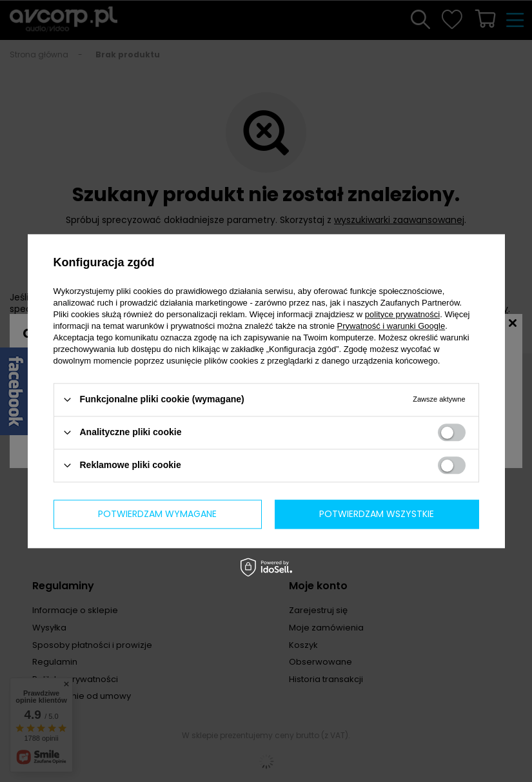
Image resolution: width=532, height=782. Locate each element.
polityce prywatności (402, 314)
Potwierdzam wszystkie (377, 514)
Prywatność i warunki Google (391, 326)
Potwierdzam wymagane (157, 514)
